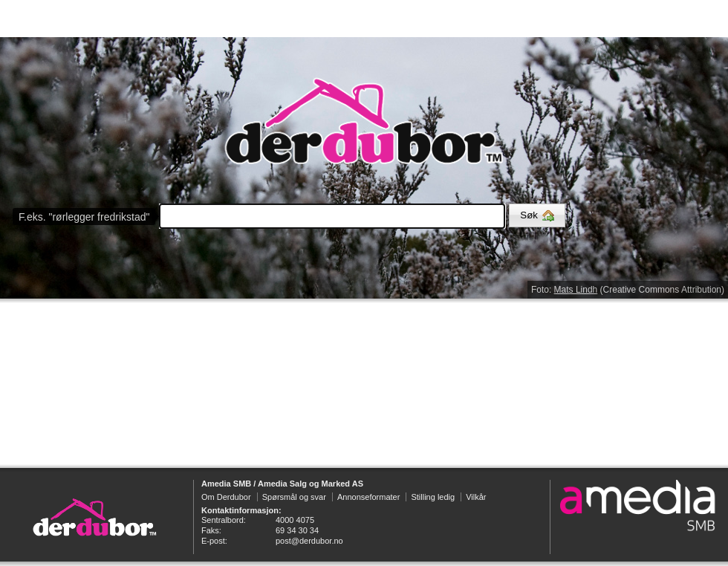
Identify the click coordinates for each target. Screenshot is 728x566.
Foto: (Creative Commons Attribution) (628, 290)
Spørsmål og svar (294, 497)
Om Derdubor (226, 497)
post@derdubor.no (309, 541)
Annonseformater (368, 497)
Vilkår (476, 497)
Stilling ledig (433, 497)
